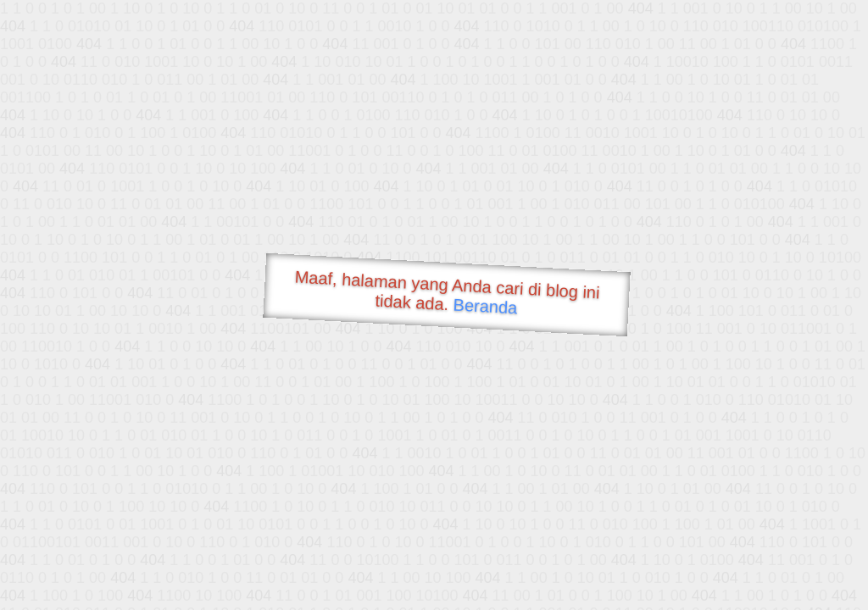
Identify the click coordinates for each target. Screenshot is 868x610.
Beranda (485, 306)
